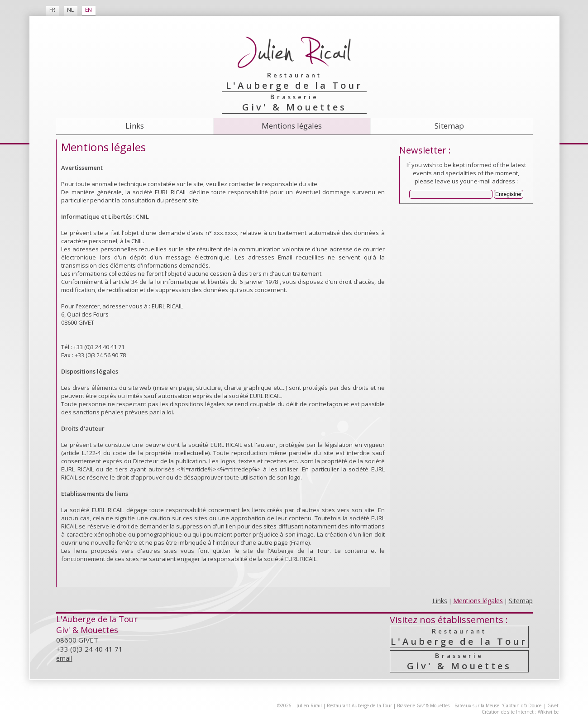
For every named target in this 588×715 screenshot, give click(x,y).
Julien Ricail (309, 705)
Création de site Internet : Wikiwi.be (520, 712)
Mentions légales (292, 126)
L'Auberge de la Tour (459, 637)
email (64, 658)
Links (135, 126)
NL (70, 10)
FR (52, 10)
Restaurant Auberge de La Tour (359, 705)
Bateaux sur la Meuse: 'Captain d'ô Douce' (498, 705)
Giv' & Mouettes (459, 661)
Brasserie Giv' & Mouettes (423, 705)
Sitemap (449, 126)
